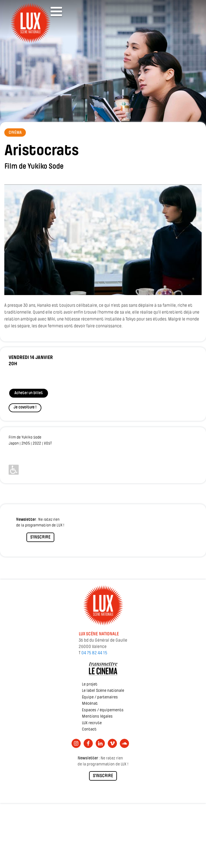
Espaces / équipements (103, 710)
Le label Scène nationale (103, 691)
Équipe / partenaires (100, 697)
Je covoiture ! (25, 408)
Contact (89, 729)
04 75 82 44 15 (94, 653)
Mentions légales (97, 717)
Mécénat (90, 704)
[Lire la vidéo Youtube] (103, 240)
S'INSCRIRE (40, 537)
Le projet (90, 685)
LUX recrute (92, 723)
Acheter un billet (29, 393)
